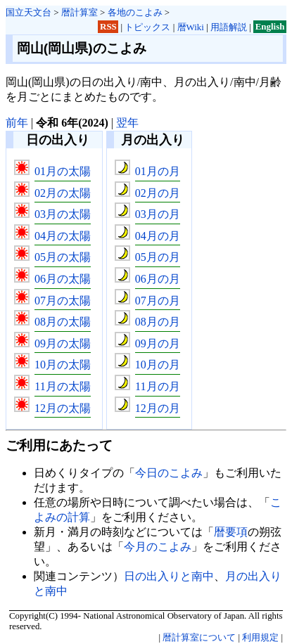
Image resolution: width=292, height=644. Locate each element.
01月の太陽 (63, 171)
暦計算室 (80, 12)
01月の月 (158, 171)
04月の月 (158, 236)
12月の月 (158, 408)
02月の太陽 (63, 193)
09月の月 (158, 343)
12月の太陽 (63, 408)
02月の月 (158, 193)
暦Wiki (191, 27)
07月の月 (158, 301)
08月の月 (158, 322)
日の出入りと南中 (169, 576)
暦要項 (231, 532)
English (270, 27)
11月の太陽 (62, 386)
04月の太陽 (63, 236)
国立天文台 (28, 12)
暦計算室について (199, 638)
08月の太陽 (63, 322)
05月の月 (158, 257)
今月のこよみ (158, 547)
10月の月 (158, 365)
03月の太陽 (63, 214)
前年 (17, 123)
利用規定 (260, 638)
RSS (108, 27)
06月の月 (158, 279)
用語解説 (229, 27)
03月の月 (158, 214)
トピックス (147, 27)
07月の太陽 (63, 301)
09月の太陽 (63, 343)
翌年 (127, 123)
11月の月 (157, 386)
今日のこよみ (169, 473)
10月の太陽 (63, 365)
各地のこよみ (135, 12)
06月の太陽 (63, 279)
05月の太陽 (63, 257)
